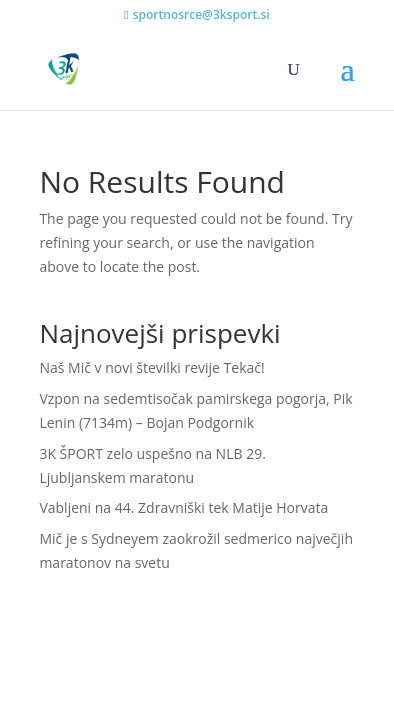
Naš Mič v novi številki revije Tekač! (151, 367)
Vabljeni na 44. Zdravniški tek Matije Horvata (183, 507)
